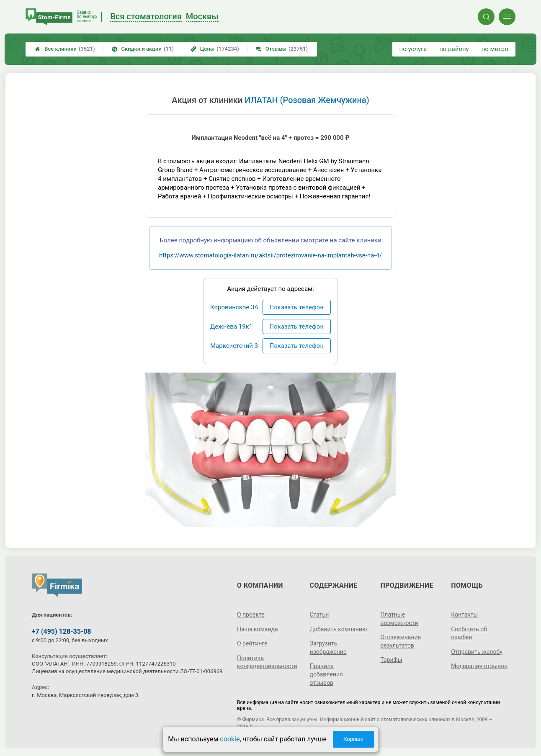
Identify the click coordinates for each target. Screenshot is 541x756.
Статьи (319, 615)
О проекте (251, 615)
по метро (495, 49)
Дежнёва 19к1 (231, 327)
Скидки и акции (143, 49)
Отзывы (282, 49)
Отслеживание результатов (401, 641)
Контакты (464, 615)
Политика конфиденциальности (267, 662)
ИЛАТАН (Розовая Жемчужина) (307, 100)
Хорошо (353, 739)
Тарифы (391, 660)
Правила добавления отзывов (326, 674)
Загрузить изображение (328, 648)
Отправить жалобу (477, 652)
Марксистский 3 (234, 346)
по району (454, 49)
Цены (215, 49)
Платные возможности (399, 619)
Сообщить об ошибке (469, 633)
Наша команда (258, 629)
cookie (230, 739)
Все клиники (65, 49)
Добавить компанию (339, 629)
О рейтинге (252, 643)
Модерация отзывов (479, 666)
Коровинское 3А (234, 307)
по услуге (413, 49)
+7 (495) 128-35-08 (61, 631)
